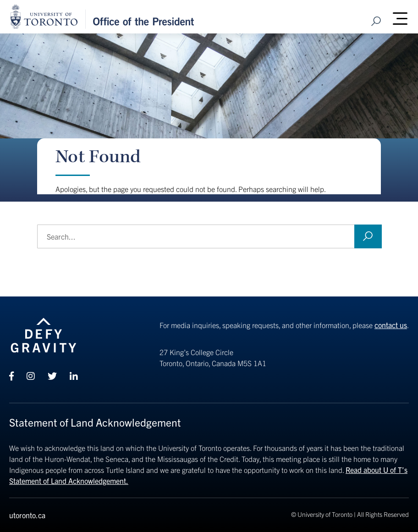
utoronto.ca (27, 515)
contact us (391, 325)
